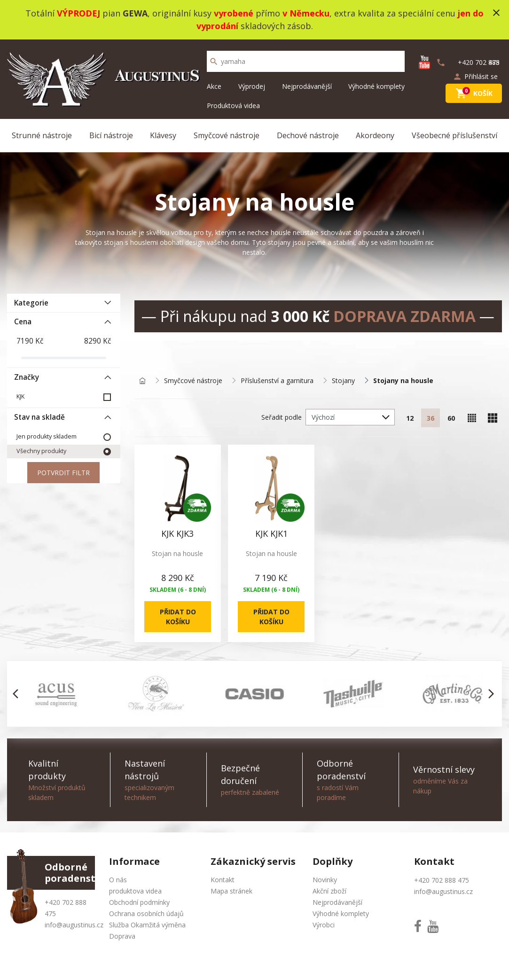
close (496, 13)
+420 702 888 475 (442, 880)
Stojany (343, 381)
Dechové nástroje (308, 135)
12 (410, 418)
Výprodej (252, 86)
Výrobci (324, 925)
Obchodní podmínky (139, 902)
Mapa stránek (231, 891)
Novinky (325, 880)
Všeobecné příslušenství (454, 135)
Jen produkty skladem (47, 436)
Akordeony (375, 135)
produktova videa (135, 891)
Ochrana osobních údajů (146, 913)
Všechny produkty (41, 451)
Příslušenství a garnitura (277, 381)
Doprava (122, 936)
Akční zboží (329, 891)
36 (431, 418)
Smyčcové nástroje (227, 135)
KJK (20, 396)
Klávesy (163, 135)
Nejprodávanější (307, 86)
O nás (118, 880)
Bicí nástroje (111, 135)
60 (451, 418)
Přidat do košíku (177, 617)
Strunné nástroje (42, 135)
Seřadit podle (282, 417)
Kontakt (223, 880)
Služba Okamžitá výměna (147, 925)
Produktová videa (233, 106)
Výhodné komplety (376, 86)
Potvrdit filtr (63, 473)
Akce (214, 86)
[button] (18, 694)
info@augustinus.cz (74, 925)
